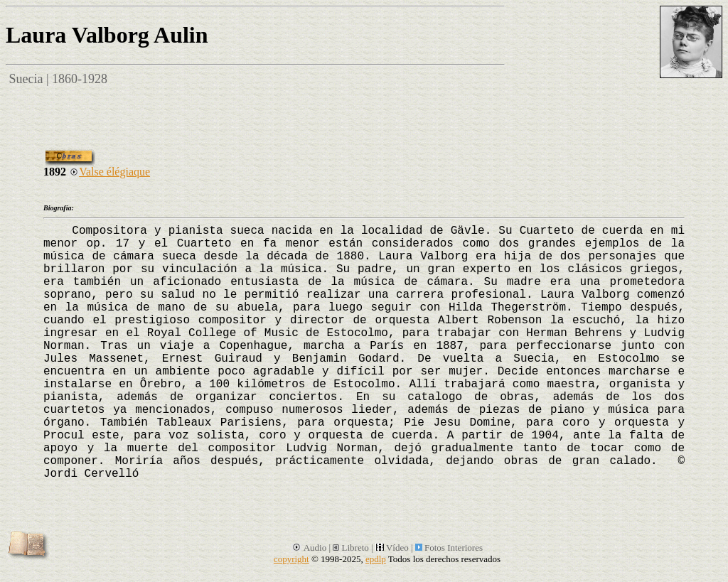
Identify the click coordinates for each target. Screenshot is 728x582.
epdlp (376, 559)
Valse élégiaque (109, 172)
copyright (291, 559)
